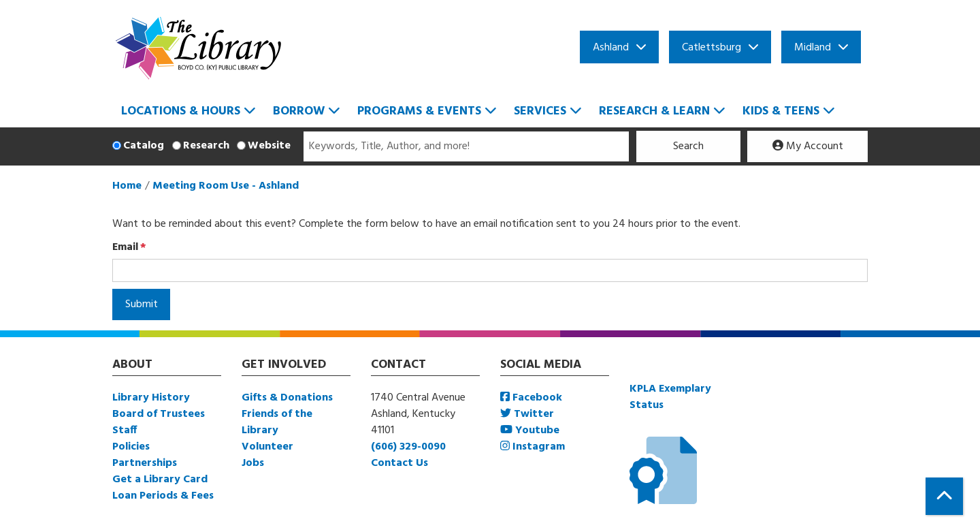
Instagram (533, 447)
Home (127, 186)
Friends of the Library (277, 422)
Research (206, 146)
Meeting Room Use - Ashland (226, 186)
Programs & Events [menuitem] (419, 111)
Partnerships (145, 463)
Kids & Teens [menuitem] (781, 111)
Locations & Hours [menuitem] (181, 111)
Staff (125, 431)
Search (688, 146)
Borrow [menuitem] (299, 111)
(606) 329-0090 (408, 447)
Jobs (253, 463)
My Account (808, 146)
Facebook (531, 398)
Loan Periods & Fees (163, 496)
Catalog (144, 146)
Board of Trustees (159, 414)
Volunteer (267, 447)
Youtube (530, 431)
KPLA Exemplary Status (670, 397)
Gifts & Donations (287, 398)
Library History (151, 398)
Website (269, 146)
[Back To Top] (944, 496)
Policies (131, 447)
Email (125, 247)
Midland (813, 48)
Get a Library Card (160, 480)
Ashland (611, 48)
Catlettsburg (712, 48)
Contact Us (399, 463)
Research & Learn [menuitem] (654, 111)
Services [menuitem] (540, 111)
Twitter (527, 414)
